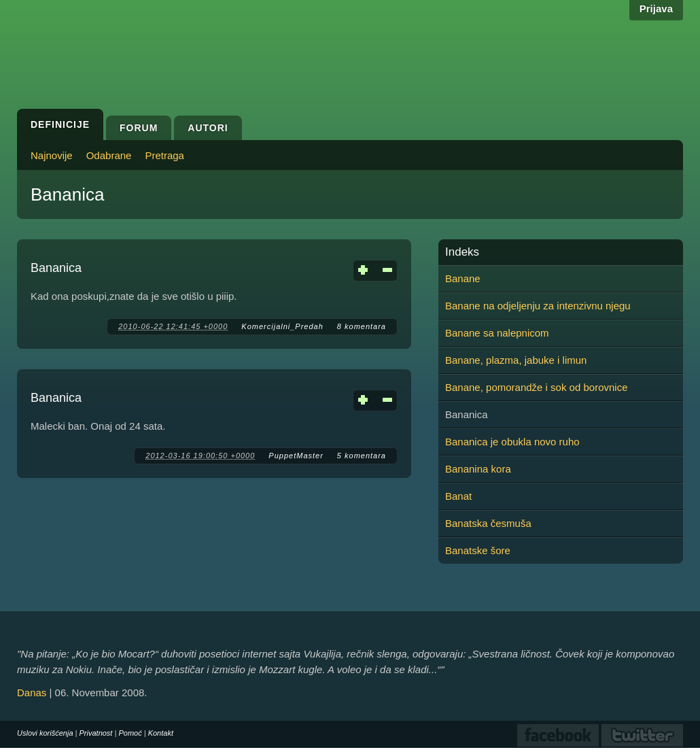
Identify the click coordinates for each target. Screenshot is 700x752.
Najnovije (52, 155)
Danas (32, 693)
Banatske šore (478, 550)
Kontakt (161, 733)
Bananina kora (478, 469)
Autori (208, 128)
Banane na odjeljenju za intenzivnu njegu (538, 306)
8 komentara (362, 326)
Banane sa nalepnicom (497, 333)
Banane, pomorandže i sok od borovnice (537, 387)
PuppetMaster (296, 456)
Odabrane (109, 155)
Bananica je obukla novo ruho (512, 442)
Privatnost (96, 733)
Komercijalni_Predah (282, 326)
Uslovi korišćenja (45, 733)
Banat (458, 496)
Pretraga (164, 155)
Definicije (60, 124)
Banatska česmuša (488, 523)
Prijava (656, 8)
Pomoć (130, 733)
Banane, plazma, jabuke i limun (516, 360)
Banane (463, 278)
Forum (139, 128)
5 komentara (362, 456)
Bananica (56, 268)
